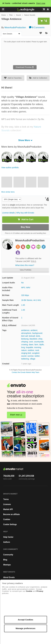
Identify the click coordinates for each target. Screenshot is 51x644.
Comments (37, 27)
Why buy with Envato (25, 213)
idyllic (42, 345)
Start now (41, 3)
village (33, 359)
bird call (24, 336)
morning (38, 347)
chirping (25, 342)
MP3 (23, 288)
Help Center (8, 537)
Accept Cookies (26, 620)
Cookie (29, 591)
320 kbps (25, 295)
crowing (24, 345)
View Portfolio (26, 270)
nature (24, 350)
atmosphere (26, 333)
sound (24, 356)
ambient (34, 330)
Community (8, 555)
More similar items (8, 192)
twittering (25, 359)
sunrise (31, 356)
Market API (8, 509)
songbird (36, 353)
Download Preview (25, 67)
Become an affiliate (11, 514)
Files (11, 15)
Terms (6, 499)
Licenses (7, 504)
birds (38, 336)
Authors (7, 542)
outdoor (31, 350)
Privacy (40, 591)
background (37, 333)
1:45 (23, 305)
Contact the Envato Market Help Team (26, 372)
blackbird (33, 339)
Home (4, 15)
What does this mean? (25, 265)
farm (36, 345)
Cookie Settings (10, 524)
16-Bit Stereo (27, 300)
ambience (25, 330)
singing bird (26, 353)
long (23, 347)
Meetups (7, 565)
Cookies (7, 519)
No (22, 283)
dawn (31, 345)
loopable (29, 347)
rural (37, 350)
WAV (28, 288)
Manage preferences (26, 628)
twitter (37, 356)
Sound (18, 15)
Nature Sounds (30, 15)
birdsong (25, 339)
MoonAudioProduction (15, 27)
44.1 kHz (37, 300)
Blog (5, 560)
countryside (39, 342)
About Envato (9, 577)
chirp (40, 339)
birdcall (32, 336)
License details (8, 213)
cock (31, 342)
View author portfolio (10, 168)
